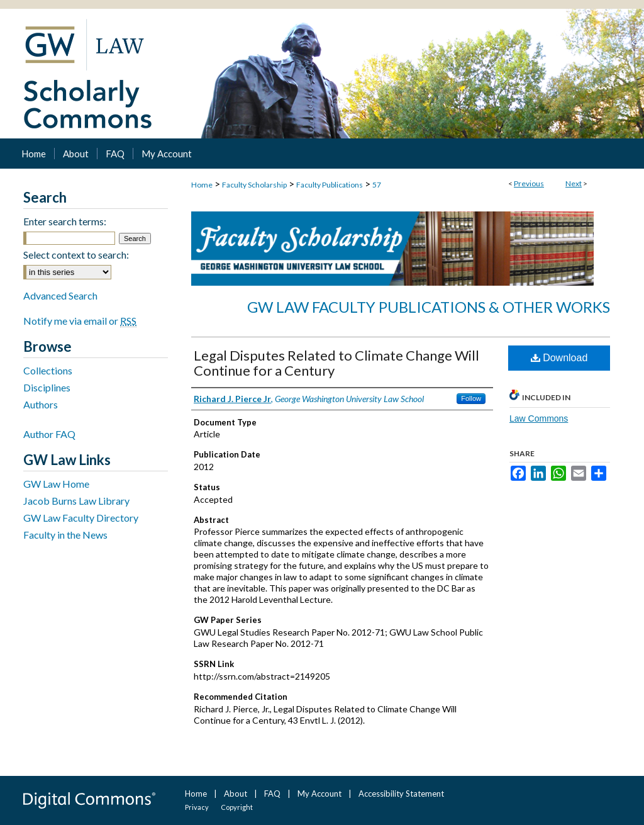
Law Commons (539, 418)
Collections (48, 370)
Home (202, 185)
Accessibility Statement (401, 794)
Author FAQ (49, 434)
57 (377, 185)
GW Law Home (56, 484)
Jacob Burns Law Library (76, 501)
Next (574, 183)
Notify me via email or (80, 321)
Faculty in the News (65, 535)
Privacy (197, 807)
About (236, 794)
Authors (41, 404)
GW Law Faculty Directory (81, 518)
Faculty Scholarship (254, 185)
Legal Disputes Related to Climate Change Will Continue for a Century (336, 363)
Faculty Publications (330, 185)
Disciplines (47, 387)
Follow (471, 398)
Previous (529, 183)
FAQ (272, 794)
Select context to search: (76, 255)
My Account (319, 794)
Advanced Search (60, 295)
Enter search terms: (65, 221)
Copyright (237, 807)
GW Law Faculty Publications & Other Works (429, 307)
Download (559, 358)
